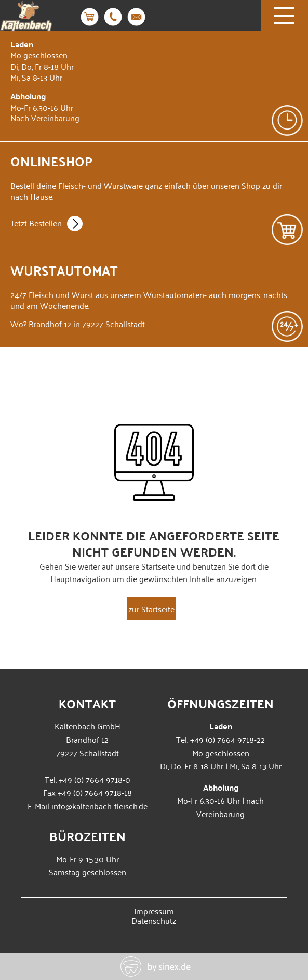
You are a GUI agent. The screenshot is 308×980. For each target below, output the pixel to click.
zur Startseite (151, 609)
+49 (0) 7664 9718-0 (95, 779)
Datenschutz (154, 920)
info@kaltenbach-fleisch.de (99, 806)
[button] (19, 961)
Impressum (154, 911)
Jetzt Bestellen (47, 224)
